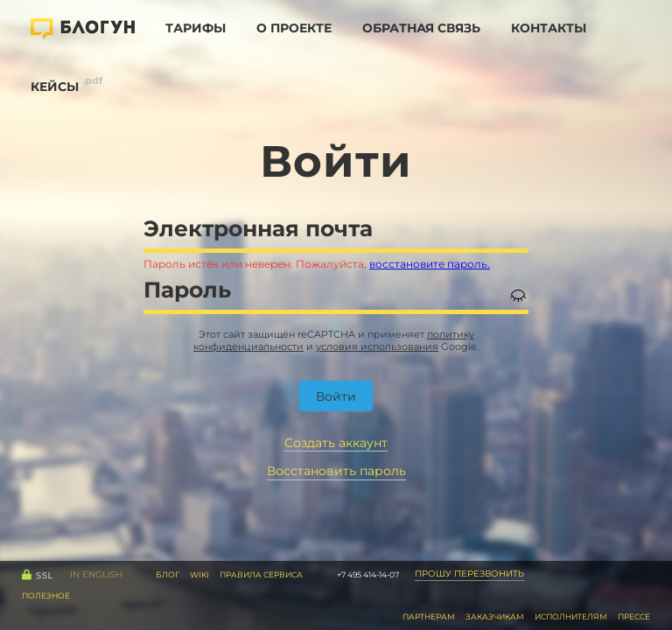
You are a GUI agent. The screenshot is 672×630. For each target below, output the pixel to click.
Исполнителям (571, 616)
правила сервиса (261, 574)
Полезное (46, 595)
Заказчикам (495, 616)
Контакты (549, 28)
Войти (336, 396)
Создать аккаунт (336, 443)
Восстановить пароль (336, 471)
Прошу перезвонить (469, 574)
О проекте (294, 28)
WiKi (199, 574)
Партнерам (429, 616)
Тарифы (196, 28)
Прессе (634, 616)
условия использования (377, 346)
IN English (96, 574)
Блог (168, 574)
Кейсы (55, 87)
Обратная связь (421, 28)
